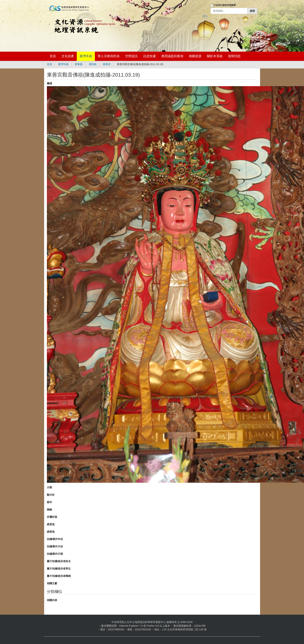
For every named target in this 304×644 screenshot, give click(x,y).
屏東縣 (79, 64)
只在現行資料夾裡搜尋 (225, 5)
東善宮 (107, 64)
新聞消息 (234, 56)
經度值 (51, 524)
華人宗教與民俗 (109, 56)
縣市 (49, 502)
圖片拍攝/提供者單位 (59, 569)
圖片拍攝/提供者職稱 (59, 576)
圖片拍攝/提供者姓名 (59, 561)
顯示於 (51, 495)
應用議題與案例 (172, 56)
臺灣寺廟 (86, 56)
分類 (49, 487)
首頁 (53, 56)
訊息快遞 (150, 56)
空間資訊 (131, 56)
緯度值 (51, 532)
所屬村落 (52, 517)
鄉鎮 (49, 510)
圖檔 (49, 83)
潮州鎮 (93, 64)
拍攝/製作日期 (55, 554)
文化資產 (68, 56)
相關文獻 (52, 583)
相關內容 (52, 600)
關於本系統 (215, 56)
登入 (205, 16)
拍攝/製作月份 (55, 546)
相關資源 (195, 56)
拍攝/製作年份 (55, 539)
